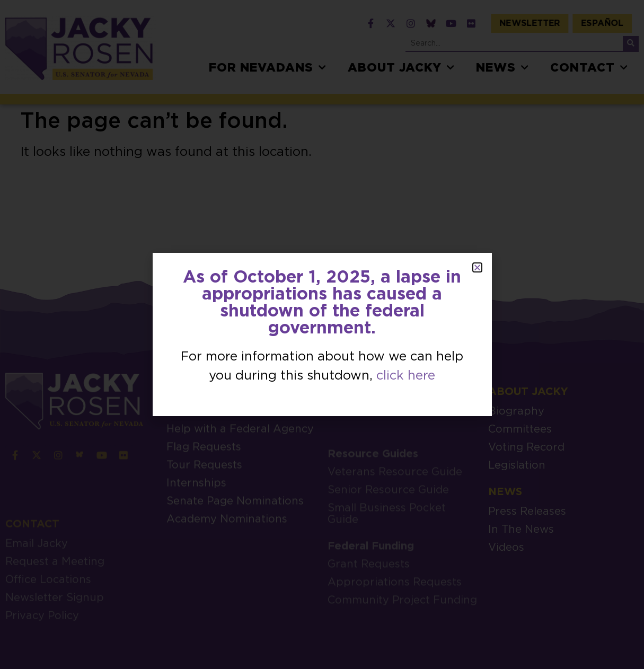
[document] (322, 334)
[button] (477, 267)
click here (406, 376)
